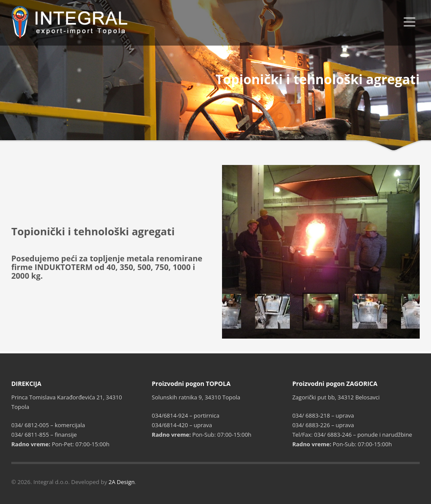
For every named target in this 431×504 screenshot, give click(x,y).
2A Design (122, 482)
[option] (321, 252)
